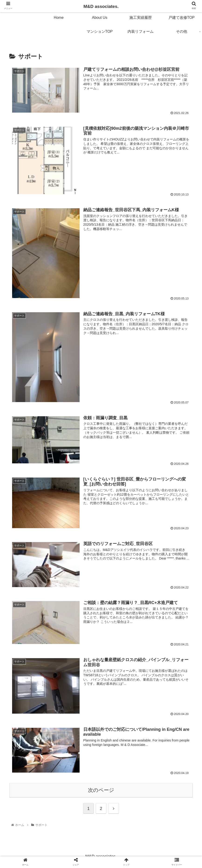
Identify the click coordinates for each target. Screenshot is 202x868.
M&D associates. (101, 6)
